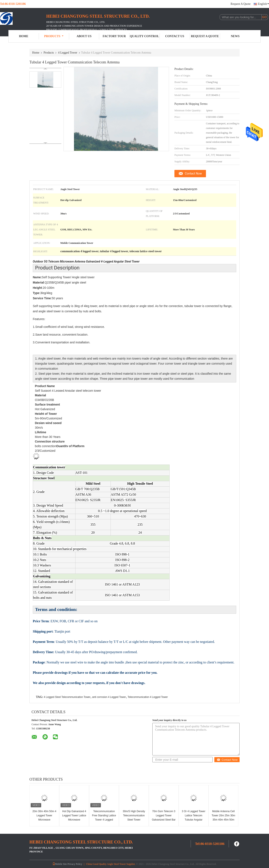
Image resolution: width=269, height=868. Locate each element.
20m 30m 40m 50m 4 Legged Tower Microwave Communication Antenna (44, 820)
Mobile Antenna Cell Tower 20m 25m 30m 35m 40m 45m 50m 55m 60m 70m (223, 818)
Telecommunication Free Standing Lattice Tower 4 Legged (104, 815)
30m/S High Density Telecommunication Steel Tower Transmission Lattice (134, 818)
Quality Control (144, 36)
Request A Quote (241, 4)
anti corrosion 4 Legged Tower (109, 697)
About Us (84, 36)
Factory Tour (114, 36)
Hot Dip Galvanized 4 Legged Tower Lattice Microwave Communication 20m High (74, 820)
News (235, 36)
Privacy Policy (75, 864)
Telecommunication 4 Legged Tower (148, 697)
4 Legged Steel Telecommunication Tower (67, 697)
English (263, 4)
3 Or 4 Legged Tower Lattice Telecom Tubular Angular (194, 815)
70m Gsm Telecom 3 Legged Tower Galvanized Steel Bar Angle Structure (164, 818)
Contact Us (175, 36)
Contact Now (193, 173)
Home (24, 36)
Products (54, 36)
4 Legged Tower (68, 53)
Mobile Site (60, 864)
